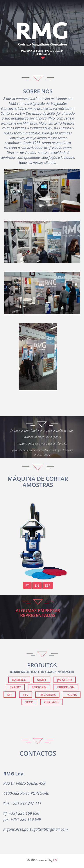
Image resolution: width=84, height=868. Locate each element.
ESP (48, 585)
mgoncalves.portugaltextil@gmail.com (36, 829)
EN (37, 585)
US (55, 860)
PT (27, 585)
